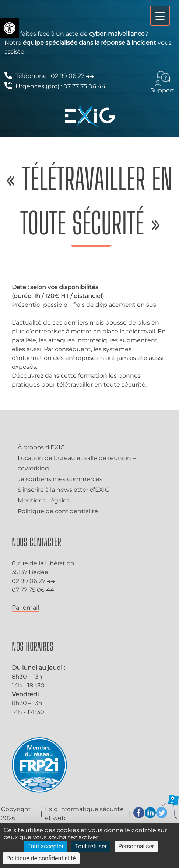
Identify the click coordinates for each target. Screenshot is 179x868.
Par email (25, 608)
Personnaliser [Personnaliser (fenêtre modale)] (136, 846)
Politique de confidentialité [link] (41, 858)
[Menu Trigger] (160, 16)
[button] (10, 28)
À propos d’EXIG (41, 447)
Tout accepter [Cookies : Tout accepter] (46, 846)
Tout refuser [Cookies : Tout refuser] (91, 846)
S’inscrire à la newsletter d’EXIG (64, 490)
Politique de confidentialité (58, 511)
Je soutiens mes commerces (60, 479)
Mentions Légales (44, 500)
